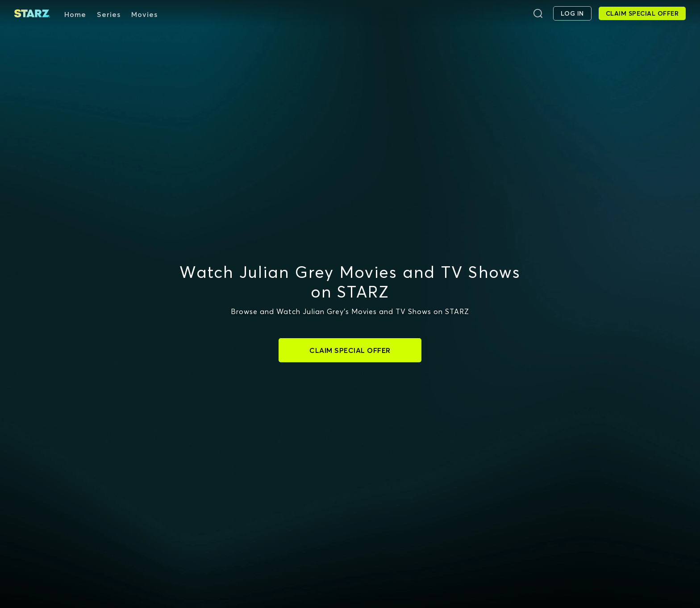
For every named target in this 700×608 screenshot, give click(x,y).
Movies (144, 14)
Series (109, 14)
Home (75, 14)
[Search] (538, 13)
